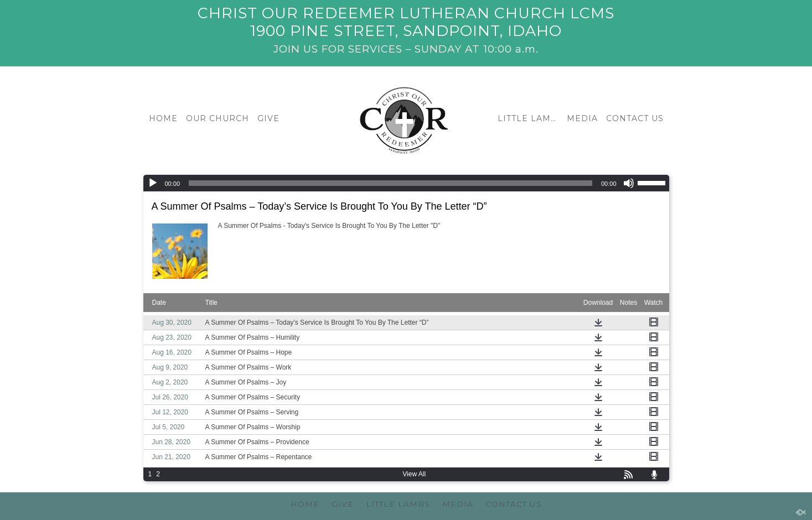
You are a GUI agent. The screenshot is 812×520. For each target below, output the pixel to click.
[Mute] (629, 183)
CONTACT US (635, 118)
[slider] (391, 183)
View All (414, 474)
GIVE (268, 118)
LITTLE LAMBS (529, 118)
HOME (163, 118)
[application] (406, 183)
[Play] (153, 183)
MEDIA (582, 118)
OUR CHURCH (218, 118)
